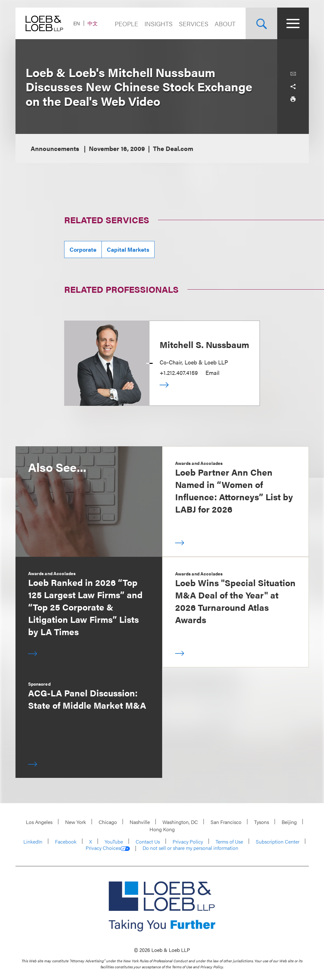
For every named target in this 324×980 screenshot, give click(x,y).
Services (194, 24)
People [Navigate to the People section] (126, 24)
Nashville (140, 822)
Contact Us (148, 842)
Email (212, 373)
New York (76, 822)
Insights (159, 24)
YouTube (114, 842)
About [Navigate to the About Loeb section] (225, 24)
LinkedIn (33, 842)
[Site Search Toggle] (261, 23)
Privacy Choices (108, 848)
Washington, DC (180, 822)
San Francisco (226, 822)
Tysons (262, 822)
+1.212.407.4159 (179, 373)
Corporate (83, 249)
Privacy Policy (188, 842)
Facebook (66, 842)
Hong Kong (162, 829)
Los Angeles (39, 822)
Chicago (108, 822)
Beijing (289, 822)
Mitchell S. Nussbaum (204, 344)
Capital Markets (128, 249)
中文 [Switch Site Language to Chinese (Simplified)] (93, 23)
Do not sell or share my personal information (190, 848)
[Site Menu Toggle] (293, 23)
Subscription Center (278, 842)
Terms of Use (229, 842)
